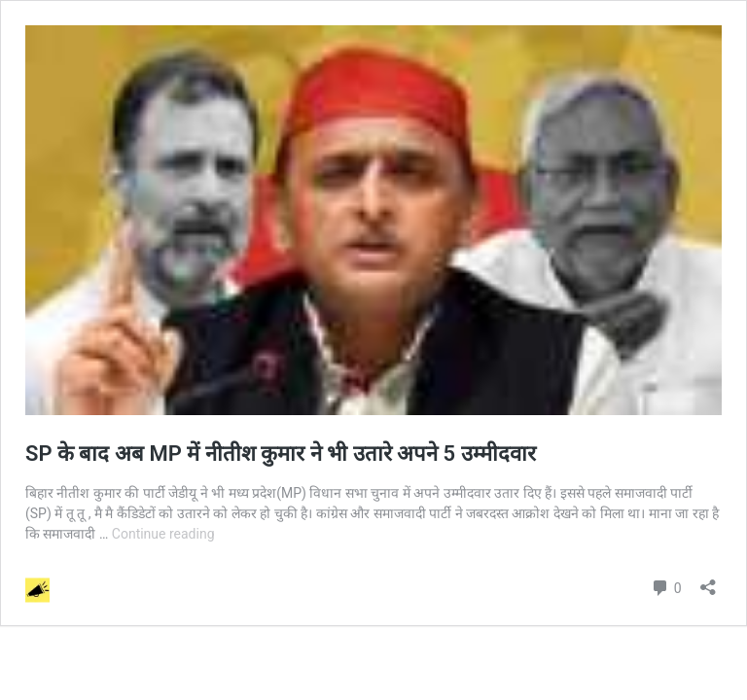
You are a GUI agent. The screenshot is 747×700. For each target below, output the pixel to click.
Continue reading (163, 534)
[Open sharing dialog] (708, 581)
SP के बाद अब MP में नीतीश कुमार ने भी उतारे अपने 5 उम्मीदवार (286, 454)
